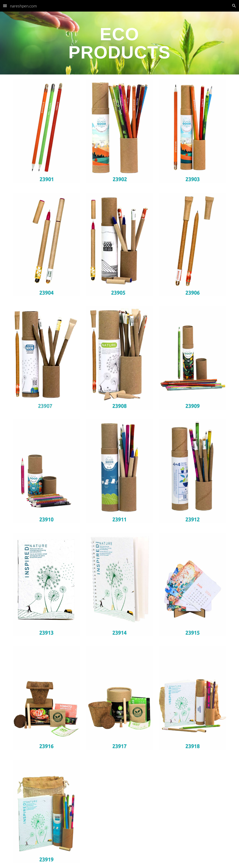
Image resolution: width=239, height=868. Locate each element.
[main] (119, 43)
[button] (5, 6)
